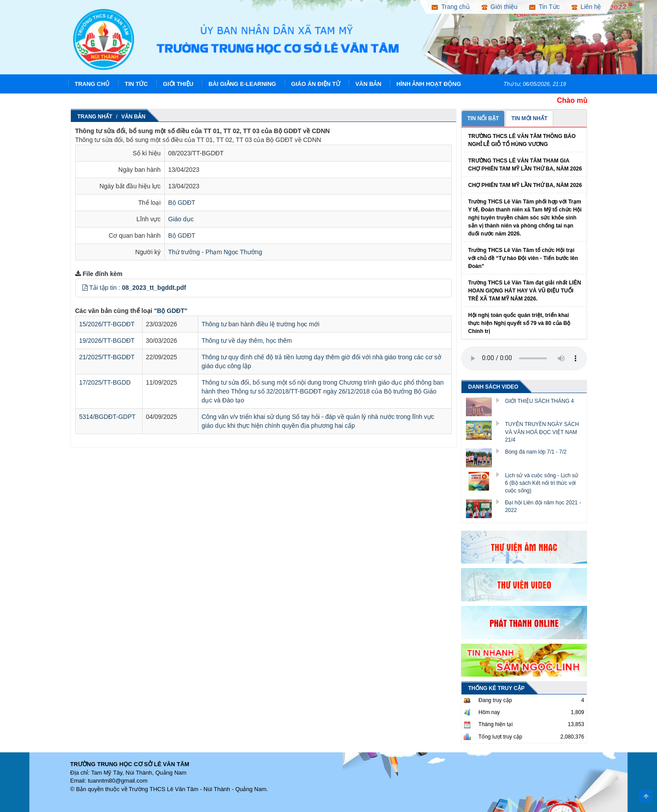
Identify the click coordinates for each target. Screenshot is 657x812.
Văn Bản (369, 84)
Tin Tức (136, 84)
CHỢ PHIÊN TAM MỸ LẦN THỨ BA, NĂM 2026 (525, 185)
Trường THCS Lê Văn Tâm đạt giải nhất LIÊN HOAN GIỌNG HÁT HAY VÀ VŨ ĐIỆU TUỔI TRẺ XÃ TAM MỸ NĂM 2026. (524, 291)
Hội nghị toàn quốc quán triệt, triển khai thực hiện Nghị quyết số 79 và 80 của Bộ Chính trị (519, 323)
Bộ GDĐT (182, 203)
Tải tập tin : (138, 288)
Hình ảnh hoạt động (429, 84)
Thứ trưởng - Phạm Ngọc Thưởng (215, 252)
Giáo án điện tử (316, 84)
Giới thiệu (178, 84)
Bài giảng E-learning (242, 84)
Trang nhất (95, 117)
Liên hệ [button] (586, 7)
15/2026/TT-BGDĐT (107, 324)
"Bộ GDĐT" (171, 311)
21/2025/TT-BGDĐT (107, 357)
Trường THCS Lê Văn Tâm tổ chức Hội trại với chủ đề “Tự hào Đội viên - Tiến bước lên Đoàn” (523, 258)
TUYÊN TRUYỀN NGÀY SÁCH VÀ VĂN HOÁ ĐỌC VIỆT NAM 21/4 (542, 432)
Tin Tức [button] (545, 7)
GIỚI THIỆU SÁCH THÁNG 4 (540, 401)
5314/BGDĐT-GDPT (108, 417)
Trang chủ (92, 84)
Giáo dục (181, 219)
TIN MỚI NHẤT (529, 118)
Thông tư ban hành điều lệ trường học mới (261, 324)
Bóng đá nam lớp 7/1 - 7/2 (536, 452)
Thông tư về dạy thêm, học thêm (247, 341)
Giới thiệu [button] (500, 7)
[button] (85, 288)
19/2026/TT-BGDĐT (107, 341)
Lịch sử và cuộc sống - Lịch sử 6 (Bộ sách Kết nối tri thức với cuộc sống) (542, 483)
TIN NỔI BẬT (483, 118)
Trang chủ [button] (451, 7)
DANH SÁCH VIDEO (493, 387)
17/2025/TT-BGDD (105, 382)
